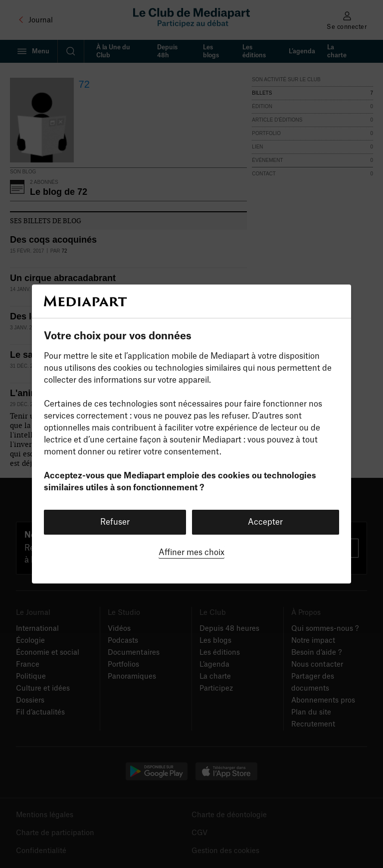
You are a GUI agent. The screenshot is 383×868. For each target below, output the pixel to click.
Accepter (265, 522)
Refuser (115, 522)
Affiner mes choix (191, 553)
